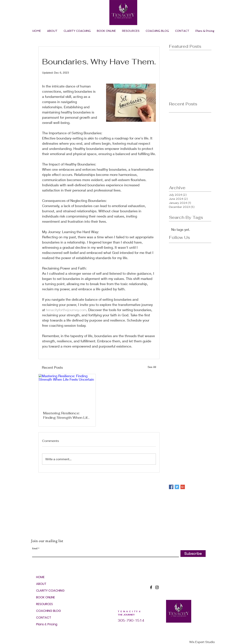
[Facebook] (151, 587)
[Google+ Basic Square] (183, 487)
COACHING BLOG (47, 611)
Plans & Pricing (47, 624)
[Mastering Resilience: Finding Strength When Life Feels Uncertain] (67, 390)
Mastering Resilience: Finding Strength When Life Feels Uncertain (66, 415)
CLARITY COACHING (47, 591)
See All (152, 367)
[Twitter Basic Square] (177, 487)
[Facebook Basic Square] (171, 487)
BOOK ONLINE (46, 597)
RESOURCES (44, 604)
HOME (40, 577)
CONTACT (44, 618)
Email (35, 548)
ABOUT (41, 584)
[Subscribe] (193, 554)
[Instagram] (157, 587)
